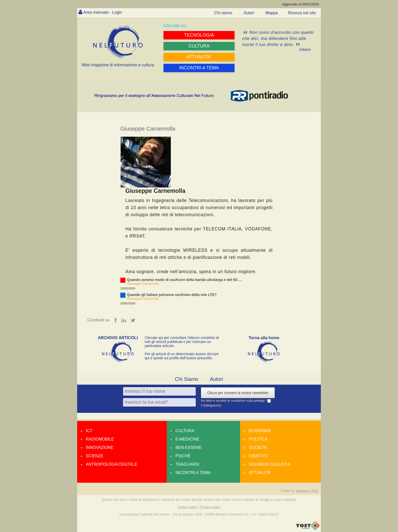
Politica (258, 439)
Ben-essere (188, 448)
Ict (89, 431)
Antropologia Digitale (112, 464)
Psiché (183, 456)
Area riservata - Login (103, 12)
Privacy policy (210, 507)
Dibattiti (258, 456)
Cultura (185, 431)
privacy (260, 401)
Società (258, 448)
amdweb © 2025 (307, 491)
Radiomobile (100, 439)
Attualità (260, 473)
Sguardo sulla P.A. (270, 464)
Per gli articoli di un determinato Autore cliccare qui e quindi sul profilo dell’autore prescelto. (182, 356)
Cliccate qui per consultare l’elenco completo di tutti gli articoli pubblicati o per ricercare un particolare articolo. (182, 342)
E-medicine (187, 439)
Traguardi (187, 464)
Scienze (95, 456)
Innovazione (100, 448)
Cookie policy (188, 507)
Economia (260, 431)
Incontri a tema (193, 473)
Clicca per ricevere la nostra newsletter (238, 393)
